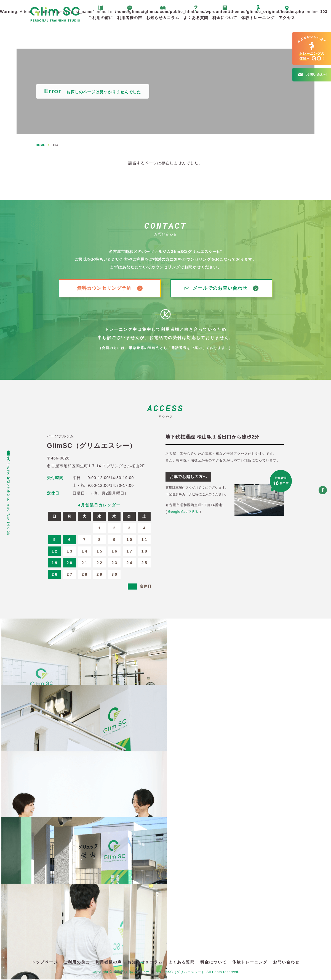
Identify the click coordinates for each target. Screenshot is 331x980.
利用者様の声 (130, 18)
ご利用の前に (101, 18)
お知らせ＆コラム (163, 18)
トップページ (45, 963)
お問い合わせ (286, 963)
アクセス (287, 18)
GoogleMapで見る (183, 512)
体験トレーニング (258, 18)
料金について (225, 18)
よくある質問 (196, 18)
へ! (312, 48)
